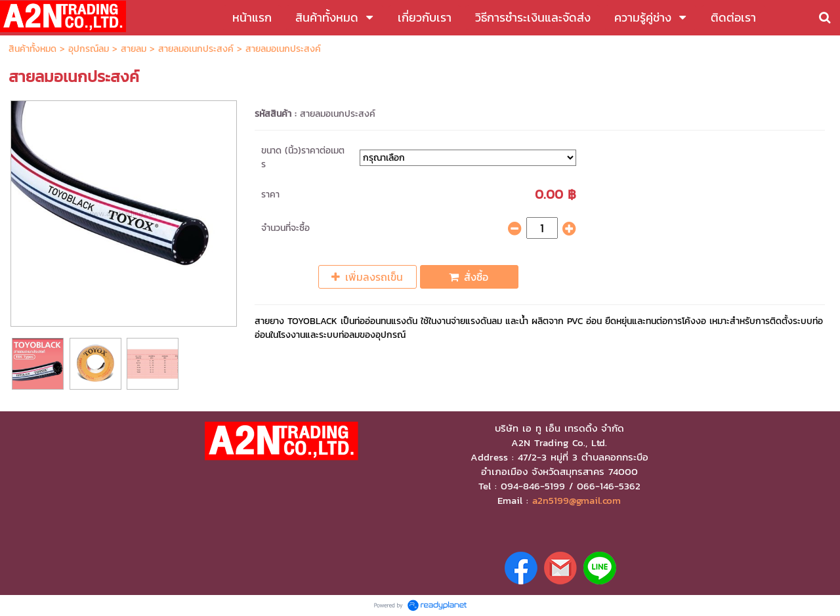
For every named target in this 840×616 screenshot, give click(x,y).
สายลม (134, 49)
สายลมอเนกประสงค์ (196, 49)
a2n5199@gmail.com (577, 501)
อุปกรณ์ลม (89, 49)
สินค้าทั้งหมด (32, 49)
